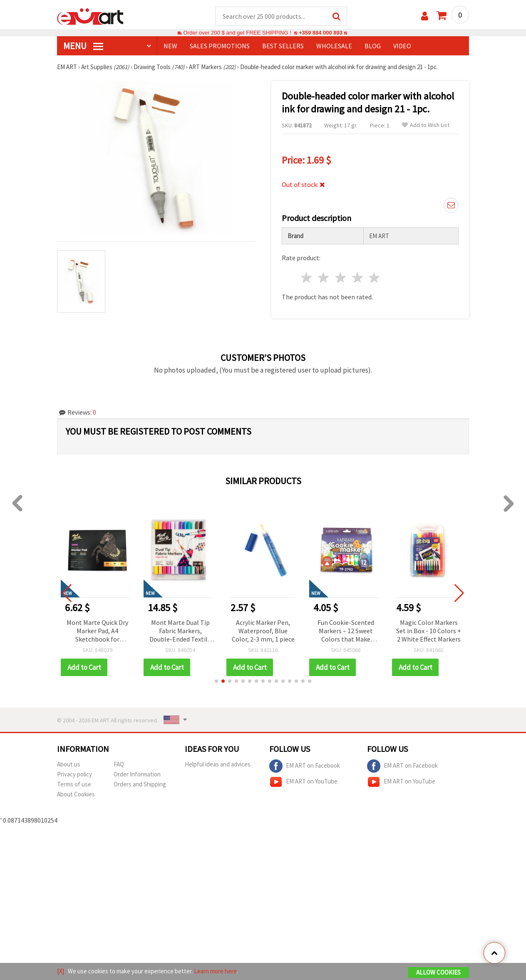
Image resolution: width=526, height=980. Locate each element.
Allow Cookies (438, 972)
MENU (83, 46)
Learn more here (215, 971)
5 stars (375, 278)
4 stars (358, 278)
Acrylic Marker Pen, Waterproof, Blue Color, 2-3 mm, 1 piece (263, 631)
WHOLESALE (334, 46)
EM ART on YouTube (303, 782)
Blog (373, 46)
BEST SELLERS (283, 46)
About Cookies (76, 795)
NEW (170, 46)
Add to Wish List (426, 126)
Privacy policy (74, 775)
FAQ (119, 765)
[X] (61, 971)
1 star (307, 278)
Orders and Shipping (140, 785)
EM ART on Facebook (305, 766)
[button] (216, 682)
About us (69, 765)
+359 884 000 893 (320, 33)
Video (402, 46)
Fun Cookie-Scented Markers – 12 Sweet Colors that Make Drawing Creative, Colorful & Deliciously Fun (346, 632)
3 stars (341, 278)
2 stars (324, 278)
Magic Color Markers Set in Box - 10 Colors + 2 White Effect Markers (429, 631)
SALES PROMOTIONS (220, 46)
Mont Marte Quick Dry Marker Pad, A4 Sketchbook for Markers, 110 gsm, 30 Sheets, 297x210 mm (97, 632)
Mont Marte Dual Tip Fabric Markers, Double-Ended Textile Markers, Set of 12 (180, 632)
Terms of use (74, 785)
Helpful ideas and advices (218, 765)
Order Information (137, 775)
